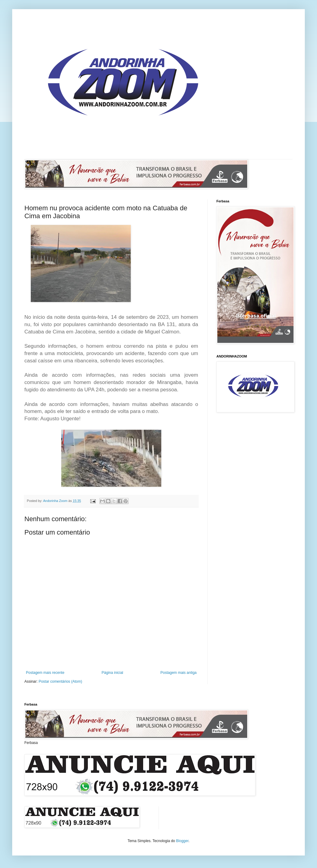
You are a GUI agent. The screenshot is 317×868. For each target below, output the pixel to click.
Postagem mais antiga (178, 673)
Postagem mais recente (45, 673)
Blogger (182, 841)
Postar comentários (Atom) (61, 681)
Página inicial (112, 673)
